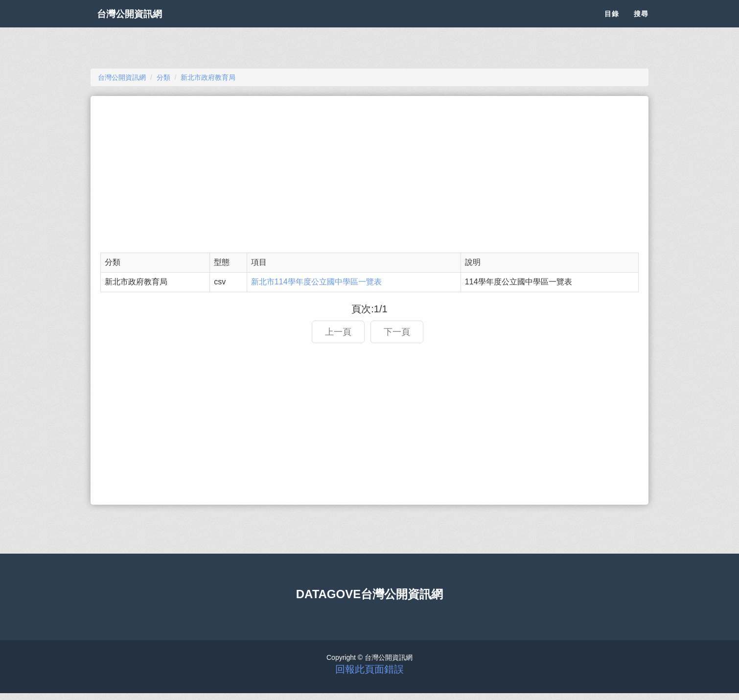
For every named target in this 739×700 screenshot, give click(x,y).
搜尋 (641, 24)
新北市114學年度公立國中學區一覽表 (316, 282)
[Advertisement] (369, 174)
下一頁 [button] (397, 332)
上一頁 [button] (338, 332)
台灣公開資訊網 (139, 24)
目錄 (612, 24)
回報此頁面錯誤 (369, 669)
